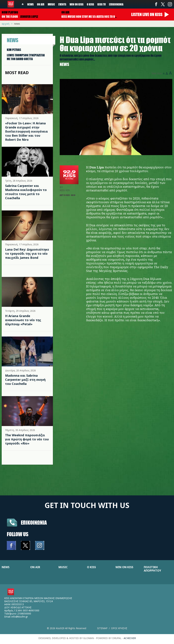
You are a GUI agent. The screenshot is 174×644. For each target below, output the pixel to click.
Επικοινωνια (34, 522)
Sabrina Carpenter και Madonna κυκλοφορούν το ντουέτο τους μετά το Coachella (26, 192)
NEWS (6, 567)
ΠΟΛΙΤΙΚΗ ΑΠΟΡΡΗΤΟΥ (152, 569)
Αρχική (6, 24)
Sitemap (102, 628)
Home (23, 4)
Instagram (170, 4)
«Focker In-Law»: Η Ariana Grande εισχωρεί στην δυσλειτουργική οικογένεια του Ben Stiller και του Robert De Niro (26, 131)
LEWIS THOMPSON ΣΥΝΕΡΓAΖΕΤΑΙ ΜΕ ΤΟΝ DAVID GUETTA (26, 57)
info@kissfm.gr (20, 617)
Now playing (10, 12)
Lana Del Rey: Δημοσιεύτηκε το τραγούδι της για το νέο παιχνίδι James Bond (27, 254)
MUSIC (63, 567)
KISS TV (101, 4)
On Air (41, 4)
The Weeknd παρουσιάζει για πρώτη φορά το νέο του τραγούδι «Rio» (27, 439)
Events (62, 4)
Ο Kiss (90, 4)
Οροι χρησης (119, 628)
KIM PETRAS (14, 50)
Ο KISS (91, 567)
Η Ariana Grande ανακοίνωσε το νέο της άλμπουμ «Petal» (23, 320)
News (30, 4)
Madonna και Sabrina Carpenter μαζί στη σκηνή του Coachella (25, 380)
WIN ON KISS (124, 567)
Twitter (163, 4)
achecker (130, 638)
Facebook (156, 4)
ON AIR (35, 567)
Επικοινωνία (116, 4)
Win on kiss (77, 4)
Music (51, 4)
